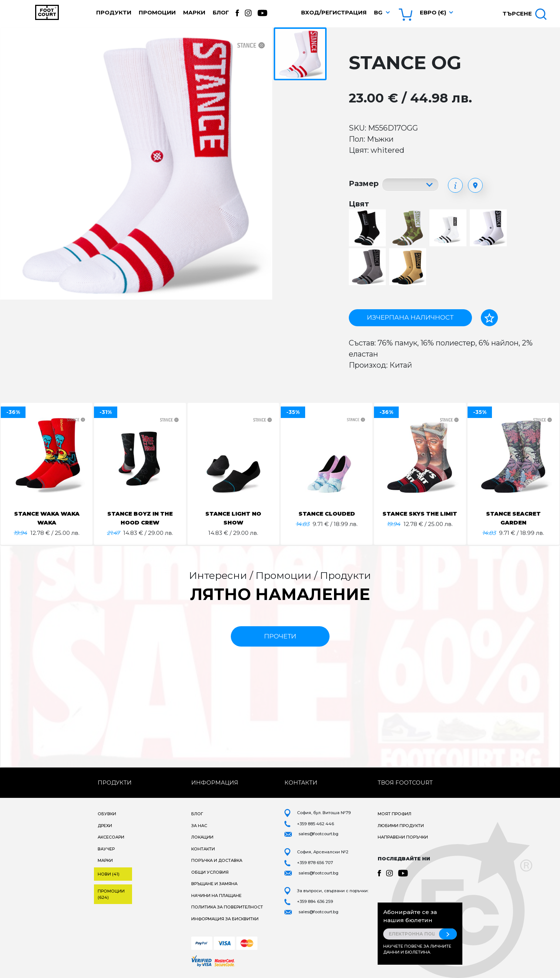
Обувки (107, 814)
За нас (199, 826)
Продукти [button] (114, 12)
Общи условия (210, 872)
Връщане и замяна (214, 884)
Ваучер (106, 849)
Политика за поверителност (227, 907)
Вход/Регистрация (334, 12)
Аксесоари (111, 837)
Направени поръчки (403, 837)
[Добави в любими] (489, 318)
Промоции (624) (111, 894)
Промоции (157, 12)
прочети (280, 636)
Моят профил (394, 814)
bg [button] (378, 12)
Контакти (203, 849)
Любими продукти (401, 826)
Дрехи (105, 826)
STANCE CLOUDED (327, 514)
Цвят (359, 204)
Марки (194, 12)
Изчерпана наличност (410, 317)
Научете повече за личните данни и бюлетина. (417, 949)
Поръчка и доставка (217, 860)
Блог (221, 12)
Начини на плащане (216, 896)
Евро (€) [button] (433, 12)
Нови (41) (109, 874)
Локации (202, 837)
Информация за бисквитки (225, 919)
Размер (364, 183)
